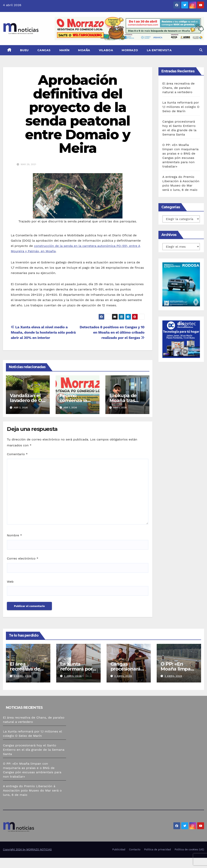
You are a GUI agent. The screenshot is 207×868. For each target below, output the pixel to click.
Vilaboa (106, 50)
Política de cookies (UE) (189, 849)
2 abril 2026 (73, 676)
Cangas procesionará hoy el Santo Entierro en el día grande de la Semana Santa (34, 750)
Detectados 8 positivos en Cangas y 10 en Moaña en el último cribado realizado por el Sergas (112, 332)
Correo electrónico (23, 558)
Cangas (44, 50)
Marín (64, 50)
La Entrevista (159, 50)
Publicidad (119, 849)
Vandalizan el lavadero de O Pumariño (26, 400)
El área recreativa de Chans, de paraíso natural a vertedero (178, 88)
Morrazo (130, 50)
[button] (201, 50)
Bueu (24, 50)
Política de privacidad (157, 849)
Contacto (135, 849)
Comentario (17, 454)
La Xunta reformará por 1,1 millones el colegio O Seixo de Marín (181, 107)
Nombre (14, 535)
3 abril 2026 (23, 676)
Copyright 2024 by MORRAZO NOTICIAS (27, 849)
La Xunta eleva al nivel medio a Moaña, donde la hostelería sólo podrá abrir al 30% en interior (43, 332)
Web (10, 582)
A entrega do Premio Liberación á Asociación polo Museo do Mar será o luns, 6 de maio (32, 790)
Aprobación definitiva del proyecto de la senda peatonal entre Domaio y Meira (78, 114)
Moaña (84, 50)
